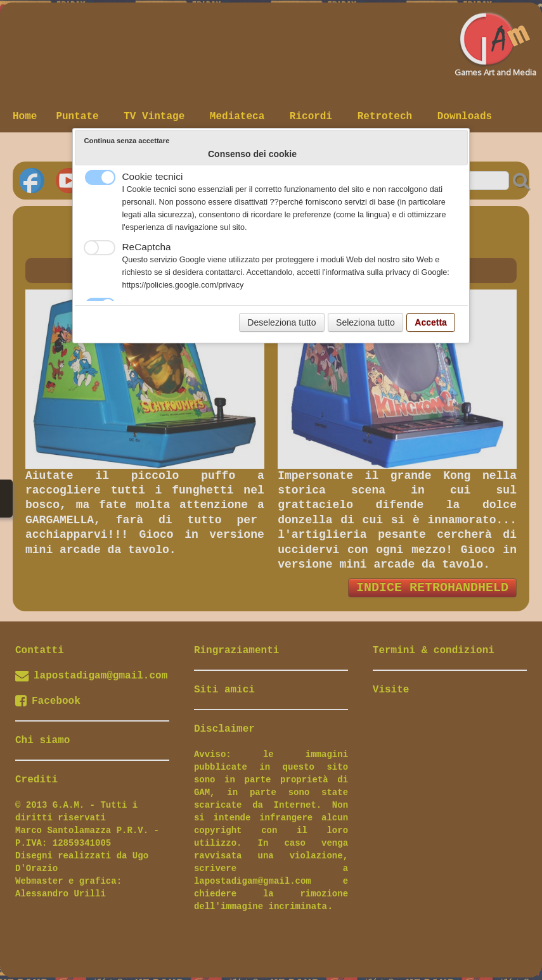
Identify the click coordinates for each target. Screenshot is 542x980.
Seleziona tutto (365, 322)
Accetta (431, 322)
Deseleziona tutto (281, 322)
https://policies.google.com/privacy (183, 285)
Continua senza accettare (127, 141)
